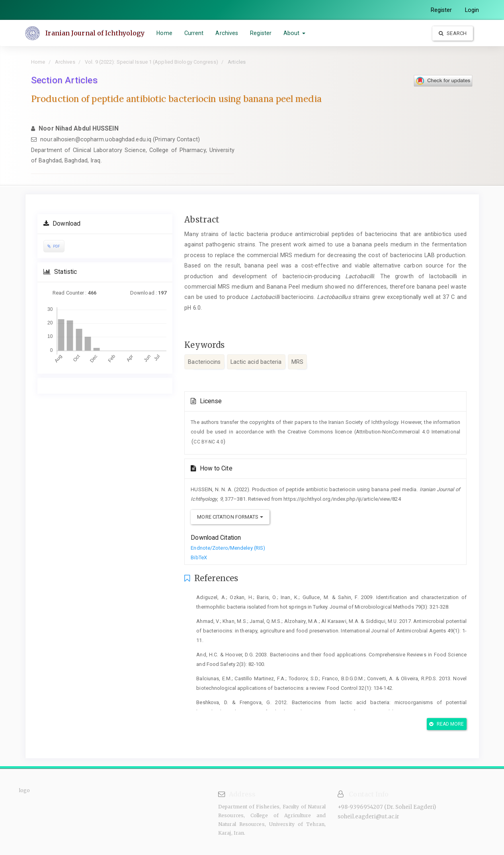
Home (164, 33)
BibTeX (199, 557)
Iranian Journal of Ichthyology (95, 33)
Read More (446, 724)
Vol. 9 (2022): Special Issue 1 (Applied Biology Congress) (151, 62)
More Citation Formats (230, 517)
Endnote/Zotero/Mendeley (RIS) (228, 548)
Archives (227, 33)
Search (453, 33)
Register (441, 10)
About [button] (294, 33)
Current (194, 33)
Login (472, 10)
